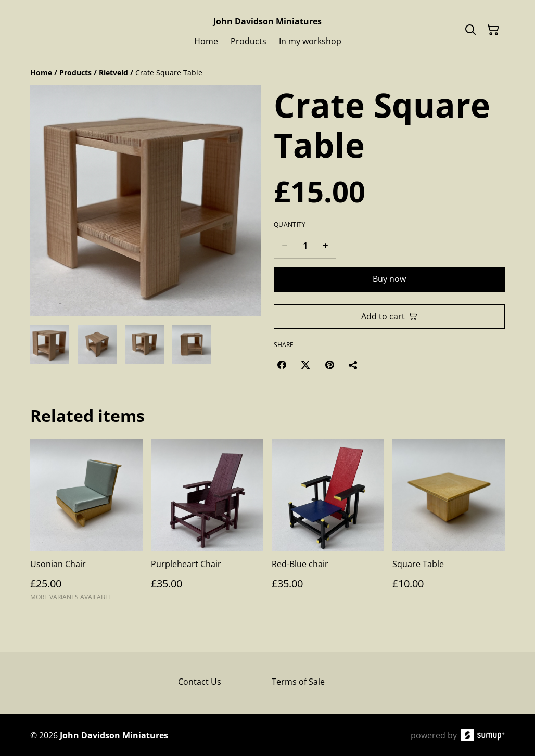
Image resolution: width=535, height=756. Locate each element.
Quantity (290, 225)
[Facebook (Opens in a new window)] (282, 365)
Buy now (389, 279)
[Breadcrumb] (267, 73)
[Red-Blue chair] (328, 524)
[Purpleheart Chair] (207, 524)
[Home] (41, 73)
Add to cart (389, 316)
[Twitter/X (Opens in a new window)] (305, 365)
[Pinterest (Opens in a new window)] (329, 365)
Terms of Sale (298, 682)
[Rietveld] (113, 73)
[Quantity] (305, 246)
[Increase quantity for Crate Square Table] (326, 246)
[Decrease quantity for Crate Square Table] (284, 246)
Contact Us (200, 682)
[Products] (75, 73)
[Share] (353, 365)
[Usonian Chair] (86, 524)
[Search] (470, 30)
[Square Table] (449, 524)
